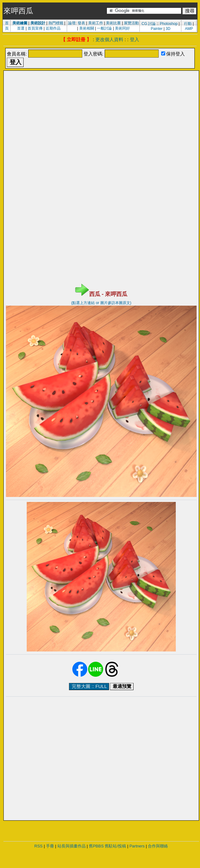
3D (168, 29)
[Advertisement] (58, 131)
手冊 (50, 846)
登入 (134, 39)
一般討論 (104, 28)
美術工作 (96, 23)
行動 (188, 24)
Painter (157, 29)
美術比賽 (113, 23)
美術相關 (87, 28)
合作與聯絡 (158, 846)
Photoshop (168, 24)
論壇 (72, 23)
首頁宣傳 (35, 28)
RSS (39, 846)
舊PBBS (96, 846)
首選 (21, 28)
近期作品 (53, 28)
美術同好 (122, 28)
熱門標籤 (56, 23)
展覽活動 (131, 23)
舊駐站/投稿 (115, 846)
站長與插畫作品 (72, 846)
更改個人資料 (109, 39)
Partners (137, 846)
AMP (189, 29)
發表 (81, 23)
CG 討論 (149, 24)
